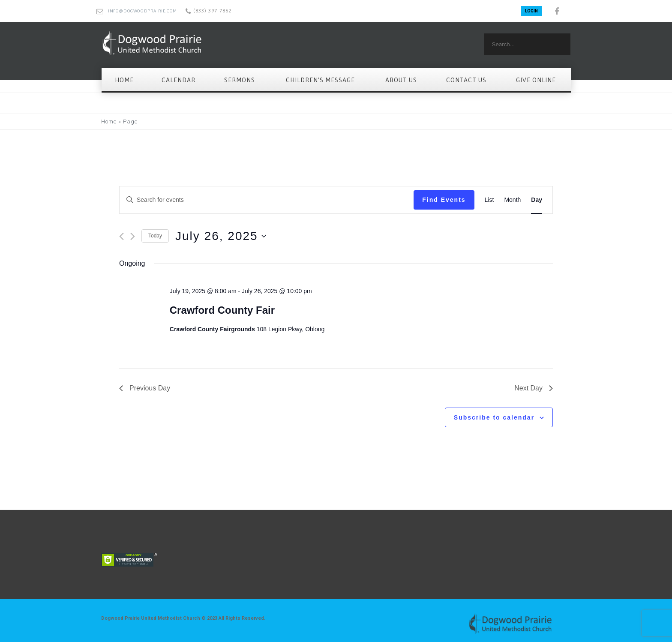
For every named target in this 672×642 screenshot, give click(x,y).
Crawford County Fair (222, 310)
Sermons (240, 80)
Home (124, 80)
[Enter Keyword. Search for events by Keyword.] (267, 200)
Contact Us (466, 80)
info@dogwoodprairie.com (142, 11)
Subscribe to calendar (494, 417)
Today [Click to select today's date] (155, 236)
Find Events (444, 200)
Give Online (536, 80)
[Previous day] (121, 236)
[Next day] (133, 236)
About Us (401, 80)
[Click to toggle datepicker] (221, 236)
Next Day (534, 388)
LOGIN (531, 11)
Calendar (178, 80)
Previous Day (145, 388)
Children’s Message (320, 80)
